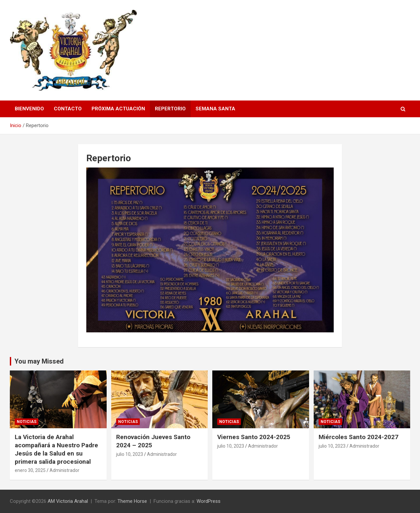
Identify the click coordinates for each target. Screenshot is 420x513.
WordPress (209, 501)
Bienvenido (29, 109)
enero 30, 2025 (30, 470)
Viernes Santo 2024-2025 (254, 437)
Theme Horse (132, 501)
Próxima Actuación (118, 109)
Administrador (64, 470)
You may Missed (39, 361)
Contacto (68, 109)
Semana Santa (215, 109)
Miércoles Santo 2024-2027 (358, 437)
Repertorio (170, 109)
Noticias (27, 422)
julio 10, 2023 (130, 454)
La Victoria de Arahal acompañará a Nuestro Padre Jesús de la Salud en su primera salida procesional (56, 449)
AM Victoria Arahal (68, 501)
